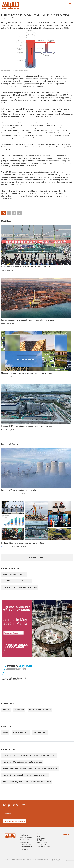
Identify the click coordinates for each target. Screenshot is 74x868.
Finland (6, 710)
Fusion (22, 848)
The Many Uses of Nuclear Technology (20, 588)
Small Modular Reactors (40, 710)
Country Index (24, 850)
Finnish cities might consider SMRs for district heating (27, 782)
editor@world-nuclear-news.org (47, 845)
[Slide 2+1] (40, 660)
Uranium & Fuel (24, 843)
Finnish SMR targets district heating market (22, 762)
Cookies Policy (65, 861)
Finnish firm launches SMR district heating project (25, 775)
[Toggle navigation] (70, 3)
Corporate (23, 841)
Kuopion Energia (21, 733)
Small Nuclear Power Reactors (16, 581)
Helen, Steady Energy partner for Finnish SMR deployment (29, 755)
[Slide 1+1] (37, 660)
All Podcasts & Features (36, 558)
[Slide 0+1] (34, 660)
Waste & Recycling (26, 845)
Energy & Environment (27, 834)
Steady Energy (40, 733)
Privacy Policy (56, 861)
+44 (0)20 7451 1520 (44, 846)
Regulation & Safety (26, 838)
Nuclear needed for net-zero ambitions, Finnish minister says (30, 769)
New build (19, 710)
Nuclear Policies (25, 839)
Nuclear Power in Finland (14, 574)
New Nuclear (24, 836)
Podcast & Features (26, 846)
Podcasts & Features (6, 494)
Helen (5, 733)
